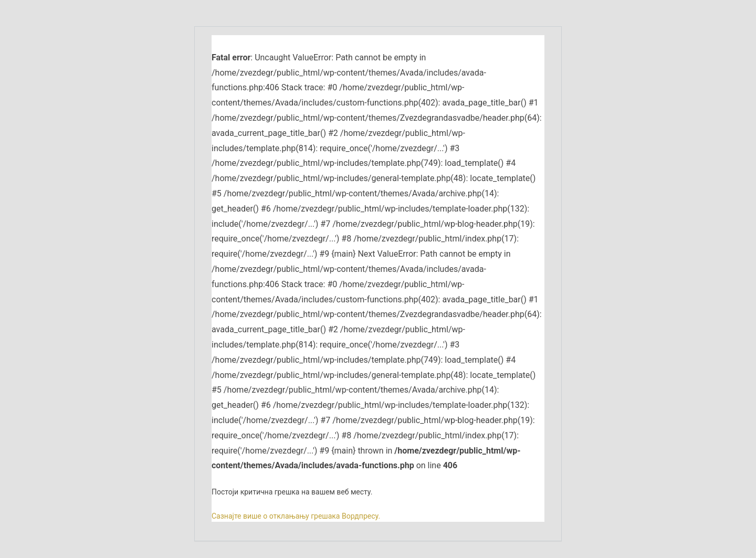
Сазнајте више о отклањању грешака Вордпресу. (296, 516)
